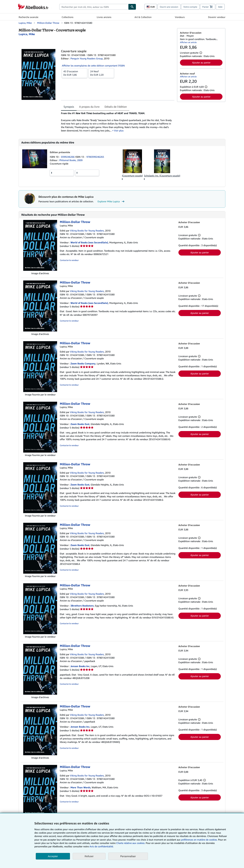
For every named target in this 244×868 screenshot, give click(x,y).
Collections (68, 17)
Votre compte (190, 7)
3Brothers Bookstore (82, 606)
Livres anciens (104, 17)
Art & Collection (143, 17)
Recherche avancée (28, 17)
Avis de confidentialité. (101, 846)
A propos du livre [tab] (89, 107)
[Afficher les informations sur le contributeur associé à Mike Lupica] (27, 34)
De (75, 73)
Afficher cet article (188, 42)
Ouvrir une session (169, 7)
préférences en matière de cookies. (199, 840)
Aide (220, 7)
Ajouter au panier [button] (201, 62)
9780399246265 (95, 157)
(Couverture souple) (132, 176)
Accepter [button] (53, 856)
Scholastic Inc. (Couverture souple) (162, 176)
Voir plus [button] (119, 130)
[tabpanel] (118, 122)
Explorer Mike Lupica (111, 201)
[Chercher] (132, 7)
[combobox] (94, 7)
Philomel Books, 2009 (71, 160)
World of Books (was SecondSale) (89, 242)
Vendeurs (180, 17)
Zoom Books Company (83, 363)
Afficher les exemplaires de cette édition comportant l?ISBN (93, 66)
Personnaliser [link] (128, 856)
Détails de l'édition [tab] (116, 107)
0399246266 (68, 157)
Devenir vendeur (217, 17)
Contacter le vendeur (69, 260)
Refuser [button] (89, 856)
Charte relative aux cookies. (131, 843)
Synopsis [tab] (69, 107)
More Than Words (80, 787)
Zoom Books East (80, 424)
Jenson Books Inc (80, 666)
